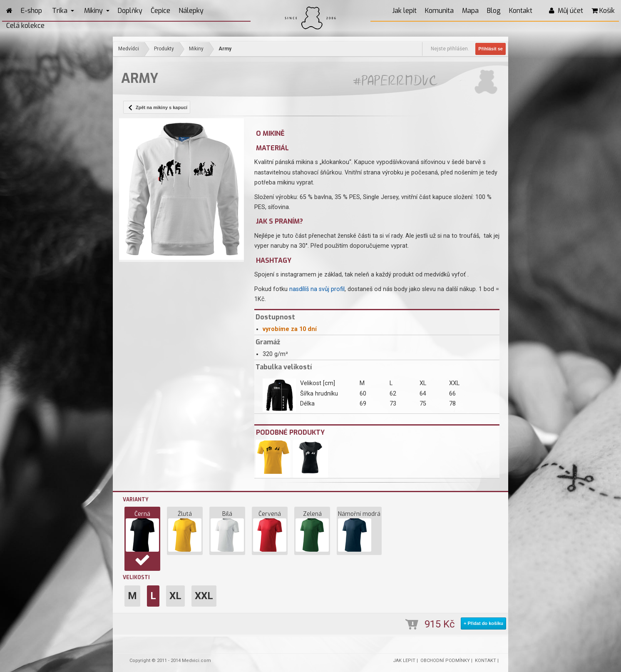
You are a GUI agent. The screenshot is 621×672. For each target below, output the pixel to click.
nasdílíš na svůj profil (317, 289)
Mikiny (97, 11)
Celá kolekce (25, 26)
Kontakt (521, 11)
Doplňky (130, 11)
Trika (63, 11)
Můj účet (566, 11)
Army (225, 49)
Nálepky (191, 11)
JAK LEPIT (404, 661)
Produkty (164, 49)
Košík (603, 11)
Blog (494, 11)
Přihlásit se (491, 49)
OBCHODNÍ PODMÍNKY (445, 661)
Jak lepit (404, 11)
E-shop (31, 11)
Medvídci (129, 49)
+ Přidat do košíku (483, 623)
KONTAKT (486, 661)
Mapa (470, 11)
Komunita (439, 11)
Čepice (160, 11)
